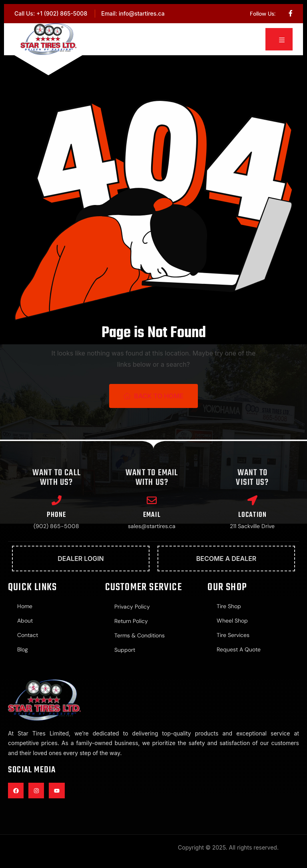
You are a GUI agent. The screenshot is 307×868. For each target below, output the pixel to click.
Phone (56, 515)
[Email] (152, 500)
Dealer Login (81, 559)
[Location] (252, 500)
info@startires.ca (142, 13)
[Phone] (57, 500)
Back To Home (153, 396)
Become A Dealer (226, 559)
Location (253, 515)
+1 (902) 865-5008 (62, 13)
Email (152, 515)
